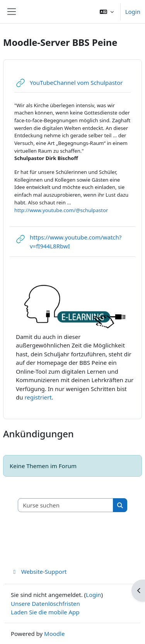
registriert (38, 397)
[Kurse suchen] (66, 505)
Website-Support (39, 572)
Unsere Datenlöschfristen (45, 604)
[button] (107, 12)
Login (133, 12)
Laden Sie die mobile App (45, 612)
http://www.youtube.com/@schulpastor (61, 210)
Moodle (54, 634)
